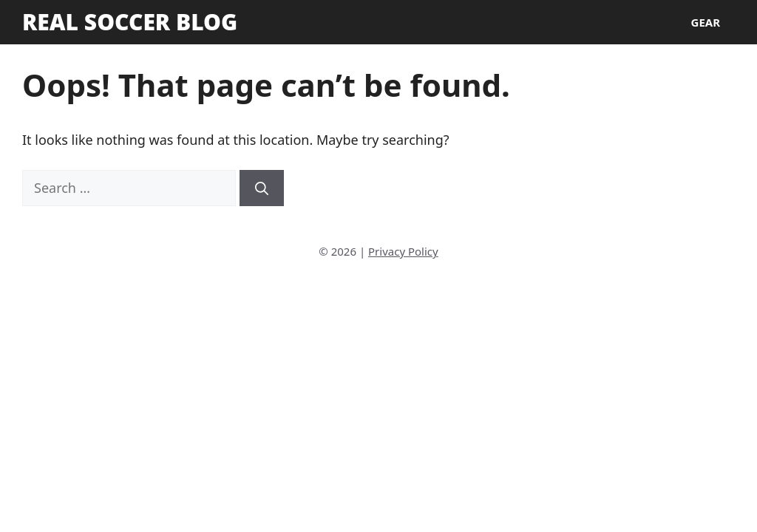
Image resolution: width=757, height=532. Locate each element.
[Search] (262, 188)
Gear (706, 22)
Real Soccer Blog (130, 22)
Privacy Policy (403, 251)
